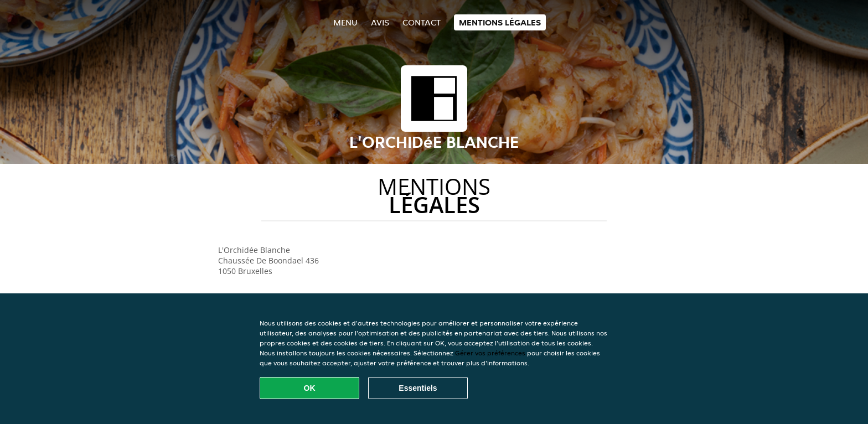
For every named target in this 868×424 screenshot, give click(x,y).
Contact (422, 22)
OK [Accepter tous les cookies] (310, 388)
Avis (380, 22)
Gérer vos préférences (490, 353)
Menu (345, 22)
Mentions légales (500, 22)
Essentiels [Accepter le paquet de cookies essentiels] (418, 388)
